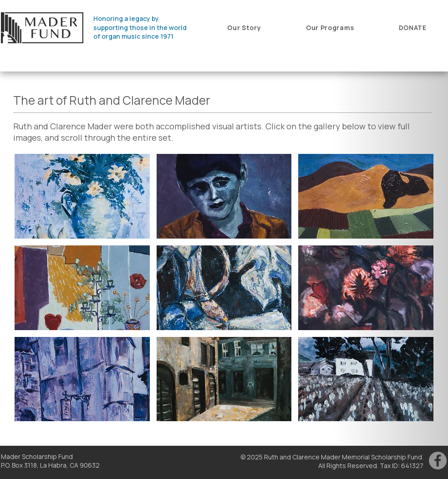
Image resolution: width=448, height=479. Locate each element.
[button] (244, 28)
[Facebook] (438, 461)
